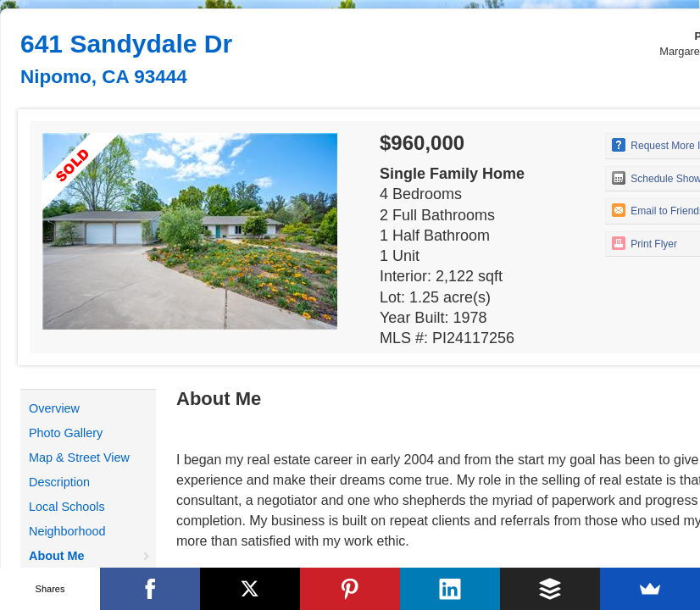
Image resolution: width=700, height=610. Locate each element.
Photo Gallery (66, 433)
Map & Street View (79, 457)
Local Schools (67, 507)
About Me (57, 556)
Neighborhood (67, 531)
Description (59, 482)
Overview (54, 408)
